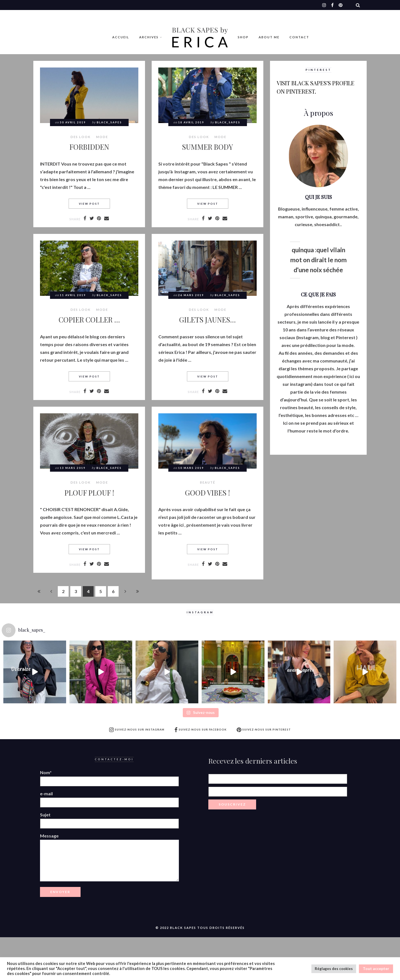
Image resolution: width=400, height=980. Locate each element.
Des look (81, 137)
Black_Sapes (109, 122)
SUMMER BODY (207, 147)
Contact (299, 37)
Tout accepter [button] (376, 968)
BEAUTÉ (208, 482)
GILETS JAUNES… (207, 319)
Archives (149, 37)
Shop (243, 37)
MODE (102, 137)
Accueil (121, 37)
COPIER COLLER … (89, 319)
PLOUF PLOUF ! (89, 492)
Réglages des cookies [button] (334, 969)
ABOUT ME (269, 37)
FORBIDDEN (89, 147)
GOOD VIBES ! (207, 492)
